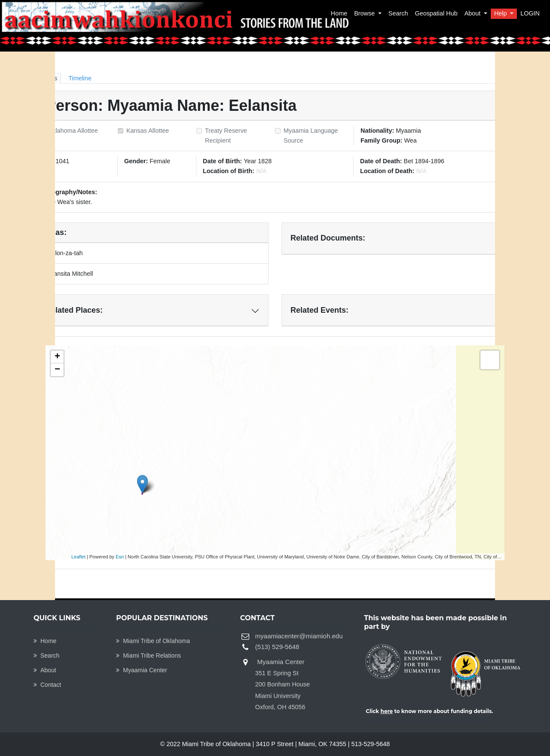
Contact (47, 685)
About (474, 13)
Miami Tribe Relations (148, 655)
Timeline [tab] (80, 78)
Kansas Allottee (148, 131)
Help (501, 13)
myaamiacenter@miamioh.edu (299, 636)
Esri (120, 557)
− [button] (57, 370)
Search (398, 13)
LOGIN (530, 13)
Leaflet (78, 557)
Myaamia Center (142, 670)
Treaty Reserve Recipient (226, 136)
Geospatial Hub (436, 13)
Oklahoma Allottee (73, 131)
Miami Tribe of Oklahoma (153, 641)
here (387, 711)
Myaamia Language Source (311, 136)
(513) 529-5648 (277, 647)
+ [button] (57, 357)
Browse (365, 13)
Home (339, 13)
